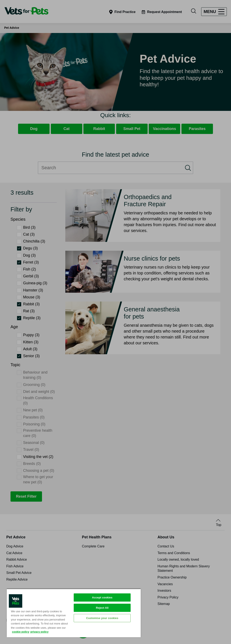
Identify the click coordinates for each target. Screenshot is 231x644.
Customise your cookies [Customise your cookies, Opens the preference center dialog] (102, 618)
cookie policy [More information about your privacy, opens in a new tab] (21, 632)
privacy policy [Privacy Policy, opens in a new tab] (39, 632)
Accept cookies (102, 597)
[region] (74, 613)
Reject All (102, 608)
